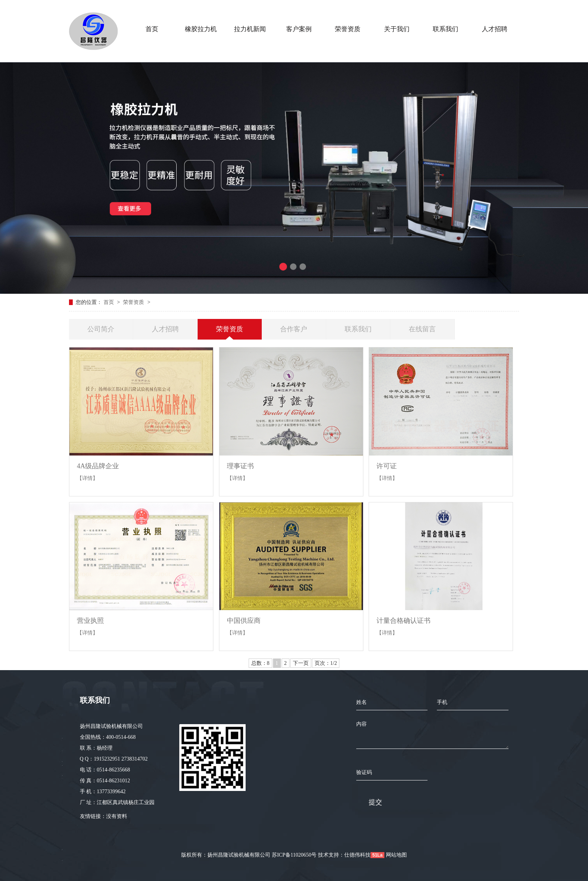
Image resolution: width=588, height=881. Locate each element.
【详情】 (87, 478)
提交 (375, 802)
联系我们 (358, 329)
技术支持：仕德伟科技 (344, 855)
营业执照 (90, 621)
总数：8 (260, 663)
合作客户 (294, 329)
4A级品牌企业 (98, 466)
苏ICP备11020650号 (294, 855)
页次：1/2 (326, 663)
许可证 (387, 466)
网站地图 (396, 855)
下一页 (301, 663)
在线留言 (422, 329)
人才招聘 (165, 329)
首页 (109, 302)
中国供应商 (244, 621)
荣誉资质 (134, 302)
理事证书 (240, 466)
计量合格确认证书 (403, 621)
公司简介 (101, 329)
